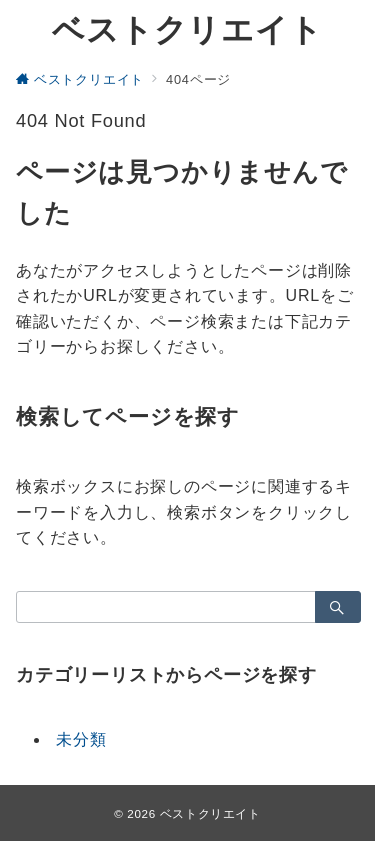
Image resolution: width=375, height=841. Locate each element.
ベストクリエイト (187, 30)
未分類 (81, 739)
